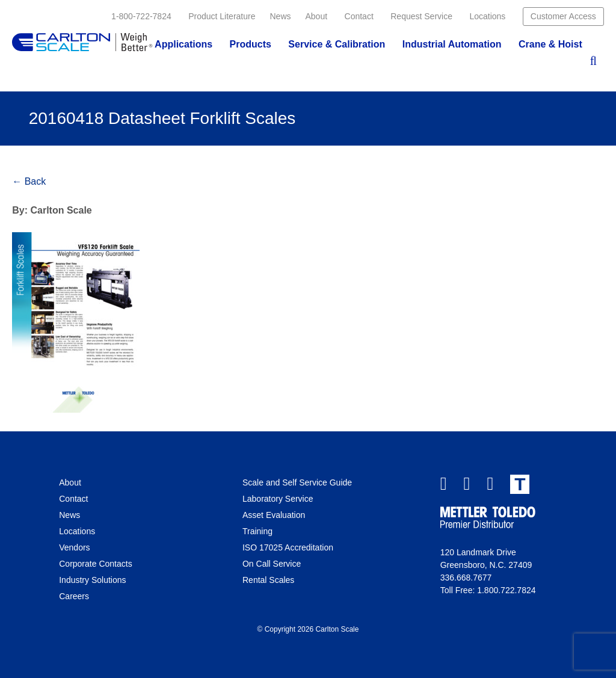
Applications (183, 44)
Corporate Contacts (95, 564)
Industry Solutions (92, 580)
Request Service (421, 16)
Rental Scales (268, 580)
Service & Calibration (337, 44)
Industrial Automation (452, 44)
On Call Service (272, 564)
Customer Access (563, 16)
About (317, 16)
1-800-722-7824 (141, 16)
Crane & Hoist (550, 44)
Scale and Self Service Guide (297, 482)
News (280, 16)
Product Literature (222, 16)
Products (251, 44)
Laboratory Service (278, 499)
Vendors (74, 547)
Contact (359, 16)
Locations (487, 16)
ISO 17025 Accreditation (288, 547)
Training (257, 531)
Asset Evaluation (274, 515)
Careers (74, 596)
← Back (29, 181)
